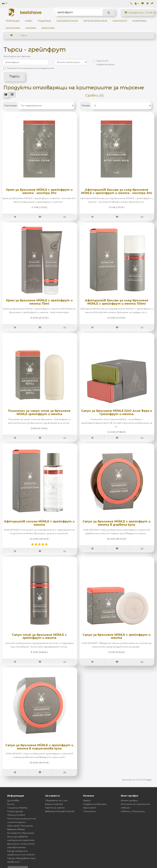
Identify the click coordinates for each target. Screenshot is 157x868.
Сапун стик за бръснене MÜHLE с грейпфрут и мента (39, 636)
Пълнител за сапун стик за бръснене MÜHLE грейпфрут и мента (39, 412)
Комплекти (120, 21)
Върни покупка (54, 804)
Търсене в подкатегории (104, 63)
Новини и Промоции (133, 811)
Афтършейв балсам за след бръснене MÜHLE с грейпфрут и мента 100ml (117, 302)
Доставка (13, 800)
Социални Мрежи (17, 808)
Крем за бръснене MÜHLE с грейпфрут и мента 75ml (39, 302)
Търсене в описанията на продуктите (29, 68)
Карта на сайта (55, 808)
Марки (87, 800)
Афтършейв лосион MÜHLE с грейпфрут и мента (39, 523)
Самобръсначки (67, 21)
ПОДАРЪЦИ (44, 21)
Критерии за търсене (17, 56)
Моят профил (130, 800)
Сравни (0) (95, 95)
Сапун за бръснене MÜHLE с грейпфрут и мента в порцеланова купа (39, 747)
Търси (24, 35)
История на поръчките (135, 804)
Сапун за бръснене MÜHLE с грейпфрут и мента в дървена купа (117, 523)
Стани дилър (15, 811)
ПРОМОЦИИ (13, 21)
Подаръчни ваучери (95, 804)
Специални (90, 811)
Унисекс (31, 28)
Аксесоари (13, 28)
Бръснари (48, 28)
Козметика (139, 21)
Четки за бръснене (95, 21)
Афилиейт (90, 808)
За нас (11, 804)
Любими (126, 808)
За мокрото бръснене (21, 833)
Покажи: (86, 105)
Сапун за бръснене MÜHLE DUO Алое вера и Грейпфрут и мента (117, 412)
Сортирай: (11, 105)
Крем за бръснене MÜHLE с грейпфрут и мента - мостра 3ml (39, 191)
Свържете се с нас (56, 800)
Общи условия (16, 815)
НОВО (29, 21)
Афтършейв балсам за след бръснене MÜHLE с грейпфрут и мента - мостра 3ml (117, 191)
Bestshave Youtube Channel (60, 811)
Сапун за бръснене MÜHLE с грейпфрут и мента (117, 636)
